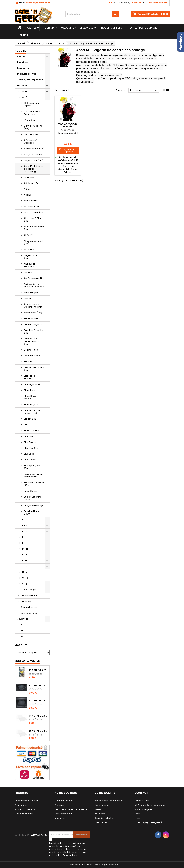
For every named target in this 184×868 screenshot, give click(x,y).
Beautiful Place (32, 356)
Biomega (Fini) (32, 384)
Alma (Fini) (30, 250)
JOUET (21, 625)
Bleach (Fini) (31, 419)
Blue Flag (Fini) (32, 448)
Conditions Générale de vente (71, 809)
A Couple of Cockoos (30, 142)
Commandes (102, 805)
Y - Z (25, 584)
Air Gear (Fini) (31, 201)
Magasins (60, 818)
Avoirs (98, 809)
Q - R (25, 561)
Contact (141, 793)
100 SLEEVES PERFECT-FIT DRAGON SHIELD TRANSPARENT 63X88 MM (39, 670)
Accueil (20, 51)
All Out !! (28, 235)
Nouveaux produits (25, 809)
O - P (25, 555)
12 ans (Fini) (30, 120)
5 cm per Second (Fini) (33, 127)
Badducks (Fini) (32, 319)
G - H (25, 531)
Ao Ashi (28, 272)
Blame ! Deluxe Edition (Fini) (32, 412)
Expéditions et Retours (27, 801)
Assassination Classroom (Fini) (33, 306)
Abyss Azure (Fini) (34, 160)
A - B (25, 97)
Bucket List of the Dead (33, 498)
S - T (25, 566)
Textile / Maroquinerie (142, 28)
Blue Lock (29, 454)
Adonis (28, 195)
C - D (25, 520)
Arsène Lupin (31, 293)
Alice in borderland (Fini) (34, 228)
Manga (24, 91)
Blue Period (30, 460)
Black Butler (30, 390)
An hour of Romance (29, 265)
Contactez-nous (64, 814)
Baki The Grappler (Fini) (34, 332)
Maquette (67, 28)
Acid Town (30, 177)
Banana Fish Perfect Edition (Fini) (32, 341)
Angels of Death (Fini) (33, 257)
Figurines (49, 28)
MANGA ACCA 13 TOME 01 (68, 125)
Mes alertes (101, 822)
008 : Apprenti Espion (31, 104)
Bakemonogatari (33, 324)
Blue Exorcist (31, 442)
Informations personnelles (109, 801)
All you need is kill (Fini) (33, 242)
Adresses (100, 814)
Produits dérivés (111, 28)
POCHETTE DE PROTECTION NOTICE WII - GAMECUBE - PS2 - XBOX (39, 701)
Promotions (21, 805)
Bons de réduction (104, 818)
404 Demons (31, 134)
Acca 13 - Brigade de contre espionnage (33, 169)
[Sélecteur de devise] (111, 3)
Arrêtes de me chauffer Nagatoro (34, 285)
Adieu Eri (29, 189)
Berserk (28, 362)
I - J (24, 537)
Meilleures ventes (24, 814)
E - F (24, 526)
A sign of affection (34, 155)
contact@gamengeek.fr (39, 3)
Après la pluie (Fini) (34, 278)
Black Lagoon (31, 405)
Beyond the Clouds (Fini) (34, 369)
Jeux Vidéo (87, 28)
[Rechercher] (92, 14)
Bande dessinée (30, 607)
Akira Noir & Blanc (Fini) (33, 220)
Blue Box (28, 436)
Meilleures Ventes (27, 661)
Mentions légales (64, 801)
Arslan (27, 298)
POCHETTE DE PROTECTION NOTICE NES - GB (39, 685)
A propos (60, 805)
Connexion (136, 3)
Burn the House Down (32, 513)
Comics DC (27, 601)
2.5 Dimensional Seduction (33, 113)
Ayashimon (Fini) (33, 313)
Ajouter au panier (67, 151)
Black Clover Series (31, 397)
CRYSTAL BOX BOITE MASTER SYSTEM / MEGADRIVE (39, 716)
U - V (25, 572)
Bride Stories (31, 491)
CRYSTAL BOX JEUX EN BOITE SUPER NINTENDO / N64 (39, 731)
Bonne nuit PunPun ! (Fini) (34, 484)
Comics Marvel (29, 596)
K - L (24, 543)
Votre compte (105, 793)
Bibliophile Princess (30, 377)
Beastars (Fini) (32, 350)
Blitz (26, 425)
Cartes (32, 28)
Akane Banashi (32, 207)
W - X (25, 578)
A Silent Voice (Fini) (34, 149)
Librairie (23, 35)
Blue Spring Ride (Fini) (33, 467)
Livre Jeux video (29, 613)
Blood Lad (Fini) (32, 431)
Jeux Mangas (29, 590)
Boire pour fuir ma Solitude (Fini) (34, 475)
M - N (25, 549)
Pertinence (144, 90)
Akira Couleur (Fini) (34, 212)
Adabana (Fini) (32, 183)
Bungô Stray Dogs (34, 505)
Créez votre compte (157, 3)
